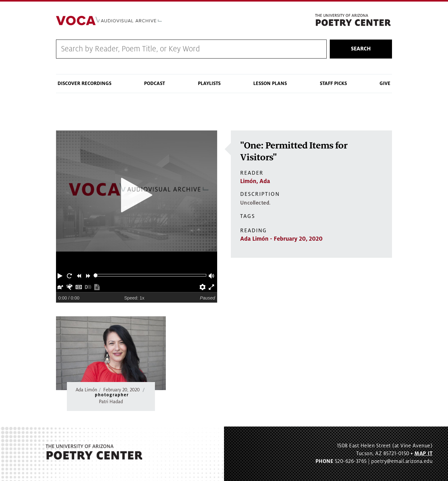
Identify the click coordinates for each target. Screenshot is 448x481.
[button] (61, 275)
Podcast (154, 83)
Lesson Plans (270, 83)
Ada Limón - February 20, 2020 (281, 239)
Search (361, 49)
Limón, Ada (255, 181)
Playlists (209, 83)
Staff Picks (333, 83)
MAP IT (423, 454)
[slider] (96, 275)
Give (385, 83)
